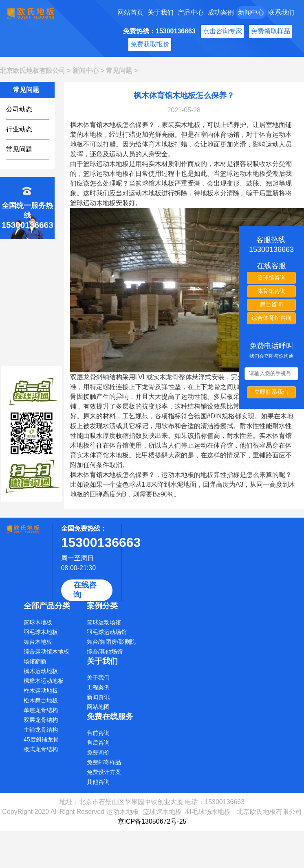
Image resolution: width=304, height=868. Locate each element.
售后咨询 (98, 743)
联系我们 (281, 12)
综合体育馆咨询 (271, 318)
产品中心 (191, 12)
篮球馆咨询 (271, 278)
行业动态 (19, 129)
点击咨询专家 (222, 31)
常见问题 (119, 71)
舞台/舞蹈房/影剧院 (111, 642)
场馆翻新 (35, 661)
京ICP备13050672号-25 (152, 821)
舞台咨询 (271, 304)
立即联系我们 (271, 392)
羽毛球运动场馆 (107, 632)
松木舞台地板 (41, 700)
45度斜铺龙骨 (41, 739)
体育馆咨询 (271, 291)
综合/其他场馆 (105, 652)
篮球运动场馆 (104, 622)
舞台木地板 (38, 642)
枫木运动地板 (41, 671)
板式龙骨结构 (41, 749)
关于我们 (161, 12)
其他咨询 (98, 782)
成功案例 (221, 12)
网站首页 (130, 12)
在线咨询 (85, 590)
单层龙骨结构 (41, 710)
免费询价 (98, 752)
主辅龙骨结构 (41, 730)
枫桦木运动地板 (44, 681)
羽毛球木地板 (41, 632)
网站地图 (98, 707)
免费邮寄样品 (104, 762)
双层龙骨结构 (41, 720)
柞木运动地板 (41, 691)
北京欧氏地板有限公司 (33, 71)
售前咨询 (98, 733)
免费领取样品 (271, 31)
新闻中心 (251, 12)
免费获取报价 (150, 44)
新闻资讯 (98, 697)
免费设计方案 (104, 772)
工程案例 (98, 687)
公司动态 (19, 109)
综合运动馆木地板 (46, 652)
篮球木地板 (38, 622)
